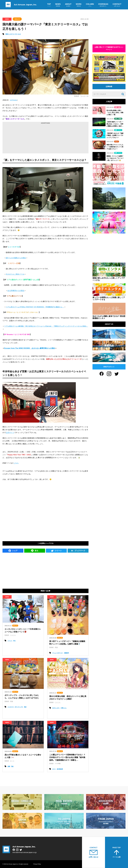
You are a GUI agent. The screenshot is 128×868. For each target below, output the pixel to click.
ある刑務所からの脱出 (16, 291)
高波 (25, 707)
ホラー (54, 769)
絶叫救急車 (60, 769)
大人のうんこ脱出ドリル (15, 274)
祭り (15, 641)
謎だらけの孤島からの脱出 (16, 258)
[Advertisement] (45, 138)
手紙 (12, 766)
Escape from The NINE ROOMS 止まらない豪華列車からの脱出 (30, 348)
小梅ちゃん (63, 708)
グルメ (117, 141)
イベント (10, 641)
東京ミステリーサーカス (13, 34)
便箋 (9, 766)
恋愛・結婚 (118, 107)
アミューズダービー (58, 653)
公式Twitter (13, 100)
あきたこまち (56, 708)
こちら (16, 463)
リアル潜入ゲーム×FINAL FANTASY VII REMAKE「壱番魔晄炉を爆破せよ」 (35, 307)
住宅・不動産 (118, 119)
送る (35, 551)
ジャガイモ (11, 707)
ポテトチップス (19, 707)
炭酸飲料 (66, 653)
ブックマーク (78, 551)
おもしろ (17, 19)
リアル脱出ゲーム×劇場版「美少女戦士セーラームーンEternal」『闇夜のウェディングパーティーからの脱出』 (46, 326)
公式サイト (10, 433)
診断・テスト (118, 130)
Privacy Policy (37, 864)
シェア (13, 551)
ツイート (56, 551)
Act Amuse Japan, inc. (21, 5)
